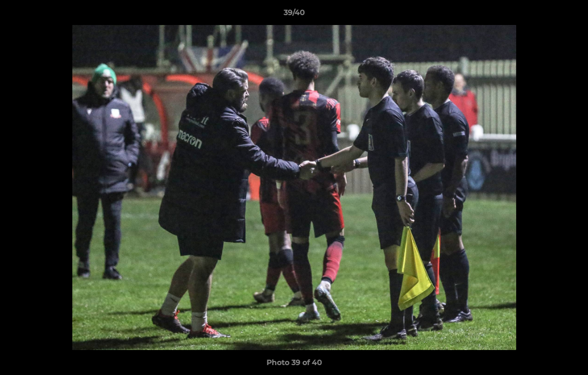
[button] (569, 15)
